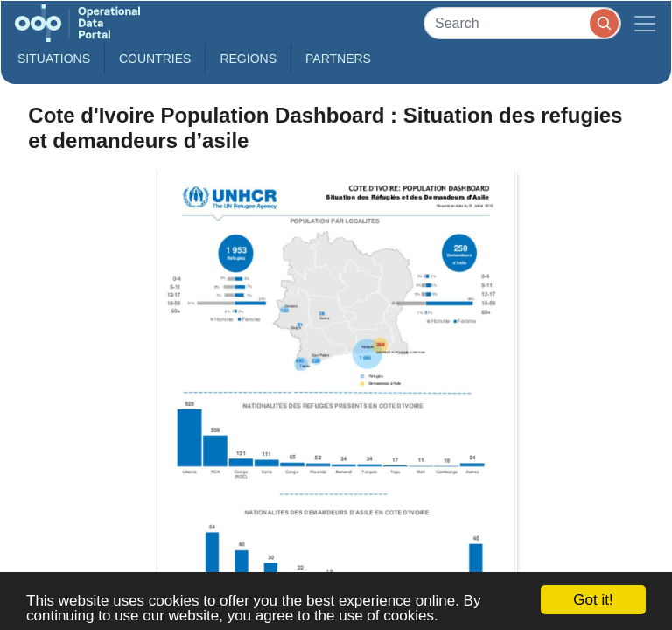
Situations (54, 59)
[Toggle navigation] (645, 23)
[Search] (522, 23)
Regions (248, 59)
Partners (338, 59)
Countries (155, 59)
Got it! (593, 600)
